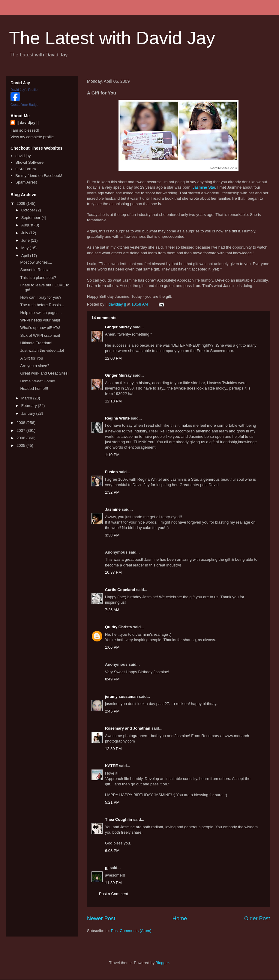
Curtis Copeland (120, 590)
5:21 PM (112, 802)
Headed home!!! (34, 388)
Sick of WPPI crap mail (40, 335)
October (29, 210)
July (25, 233)
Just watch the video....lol (42, 350)
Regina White (117, 418)
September (31, 218)
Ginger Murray (118, 327)
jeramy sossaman (121, 696)
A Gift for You (31, 358)
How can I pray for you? (41, 297)
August (28, 225)
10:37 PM (113, 572)
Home (180, 919)
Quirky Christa (118, 627)
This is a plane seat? (38, 278)
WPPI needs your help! (40, 320)
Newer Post (101, 919)
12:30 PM (113, 749)
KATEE (111, 766)
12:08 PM (113, 358)
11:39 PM (113, 883)
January (29, 413)
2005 (21, 445)
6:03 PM (112, 851)
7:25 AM (112, 610)
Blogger (162, 963)
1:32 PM (112, 492)
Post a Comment (114, 894)
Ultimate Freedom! (36, 343)
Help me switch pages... (41, 313)
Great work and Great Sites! (44, 373)
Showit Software (29, 162)
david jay (23, 156)
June (26, 240)
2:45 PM (112, 711)
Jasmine (113, 509)
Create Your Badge (24, 105)
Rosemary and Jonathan (128, 728)
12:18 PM (113, 401)
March (27, 398)
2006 (21, 438)
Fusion (111, 472)
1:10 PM (112, 455)
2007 (21, 430)
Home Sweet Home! (37, 381)
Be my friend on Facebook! (39, 176)
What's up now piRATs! (40, 328)
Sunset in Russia (35, 270)
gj (107, 868)
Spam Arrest (26, 182)
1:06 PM (112, 647)
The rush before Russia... (42, 305)
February (30, 406)
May (25, 248)
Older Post (257, 919)
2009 (21, 203)
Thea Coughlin (118, 819)
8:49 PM (112, 679)
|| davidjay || (28, 123)
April (26, 256)
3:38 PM (112, 535)
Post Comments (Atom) (131, 931)
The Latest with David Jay (112, 38)
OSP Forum (25, 169)
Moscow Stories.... (36, 262)
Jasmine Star (204, 187)
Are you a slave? (35, 366)
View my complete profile (32, 137)
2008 (21, 423)
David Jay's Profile (24, 90)
